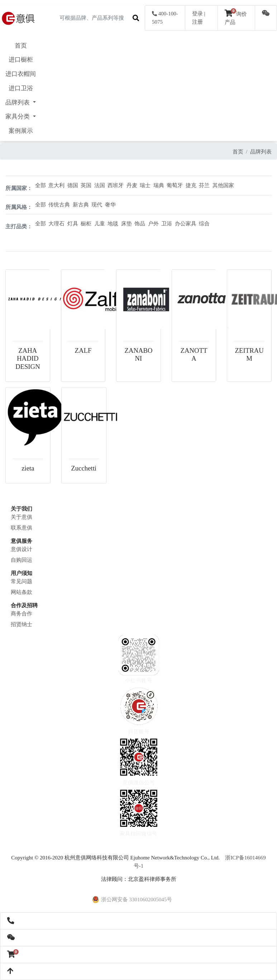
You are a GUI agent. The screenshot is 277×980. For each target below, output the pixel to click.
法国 (100, 185)
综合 (204, 224)
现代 (97, 205)
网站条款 (22, 592)
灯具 (73, 224)
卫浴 (167, 224)
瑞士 (145, 185)
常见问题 (22, 581)
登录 (197, 14)
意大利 (56, 185)
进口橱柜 (21, 60)
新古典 (81, 205)
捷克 (191, 185)
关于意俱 (22, 517)
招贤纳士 (22, 624)
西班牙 (116, 185)
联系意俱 (22, 528)
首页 (21, 46)
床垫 (126, 224)
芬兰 (204, 185)
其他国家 (223, 185)
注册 (197, 22)
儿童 (100, 224)
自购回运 (22, 560)
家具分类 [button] (18, 116)
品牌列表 (261, 152)
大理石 (56, 224)
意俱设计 (22, 549)
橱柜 (86, 224)
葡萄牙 (175, 185)
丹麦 (132, 185)
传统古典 (59, 205)
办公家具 (186, 224)
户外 (153, 224)
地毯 (113, 224)
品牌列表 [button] (18, 103)
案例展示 (21, 131)
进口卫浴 (21, 88)
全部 (40, 185)
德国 (73, 185)
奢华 (110, 205)
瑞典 (159, 185)
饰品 (140, 224)
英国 (86, 185)
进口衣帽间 (21, 74)
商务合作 (22, 614)
